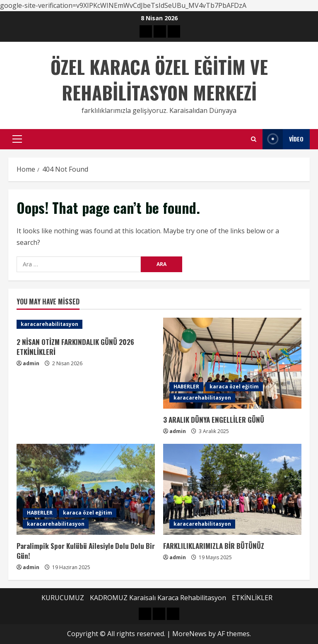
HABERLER (186, 387)
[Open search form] (254, 139)
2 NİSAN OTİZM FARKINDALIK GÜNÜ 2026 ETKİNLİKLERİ (75, 347)
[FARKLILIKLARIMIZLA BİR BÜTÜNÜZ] (232, 489)
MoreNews (189, 634)
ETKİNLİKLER (252, 598)
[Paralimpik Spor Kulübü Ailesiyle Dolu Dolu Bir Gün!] (86, 489)
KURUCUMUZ (63, 598)
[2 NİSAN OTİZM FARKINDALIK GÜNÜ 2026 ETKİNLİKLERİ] (86, 324)
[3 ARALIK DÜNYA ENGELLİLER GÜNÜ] (232, 363)
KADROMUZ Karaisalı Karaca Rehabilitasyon (158, 598)
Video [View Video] (283, 139)
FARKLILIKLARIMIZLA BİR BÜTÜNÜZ (214, 546)
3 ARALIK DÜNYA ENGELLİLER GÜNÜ (214, 420)
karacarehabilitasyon (49, 324)
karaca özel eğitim (234, 387)
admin (31, 363)
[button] (17, 139)
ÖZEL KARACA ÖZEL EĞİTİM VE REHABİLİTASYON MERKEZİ (159, 80)
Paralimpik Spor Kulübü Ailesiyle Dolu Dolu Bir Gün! (86, 551)
